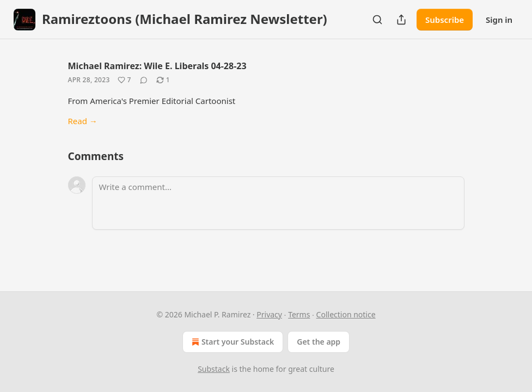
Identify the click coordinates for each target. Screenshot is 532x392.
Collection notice (346, 314)
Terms (299, 314)
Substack (214, 369)
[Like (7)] (124, 80)
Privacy (269, 314)
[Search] (377, 20)
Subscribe (445, 20)
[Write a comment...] (278, 203)
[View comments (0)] (144, 80)
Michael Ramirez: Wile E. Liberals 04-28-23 (157, 66)
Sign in (499, 20)
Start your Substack (232, 342)
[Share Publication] (401, 20)
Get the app (319, 342)
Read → (83, 121)
